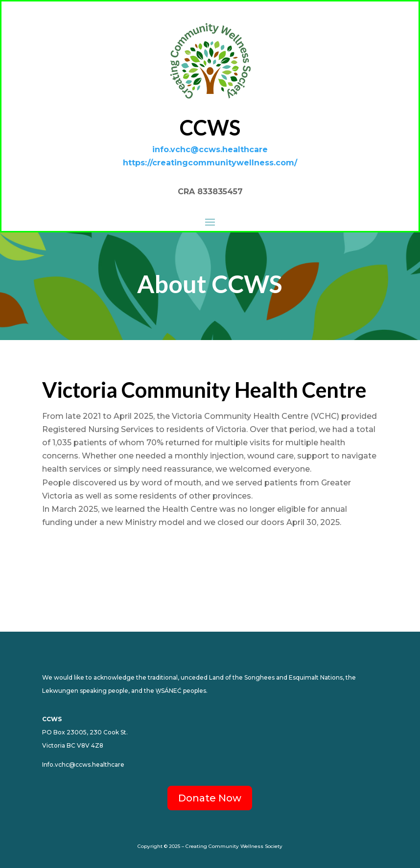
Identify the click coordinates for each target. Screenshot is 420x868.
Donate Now (210, 798)
